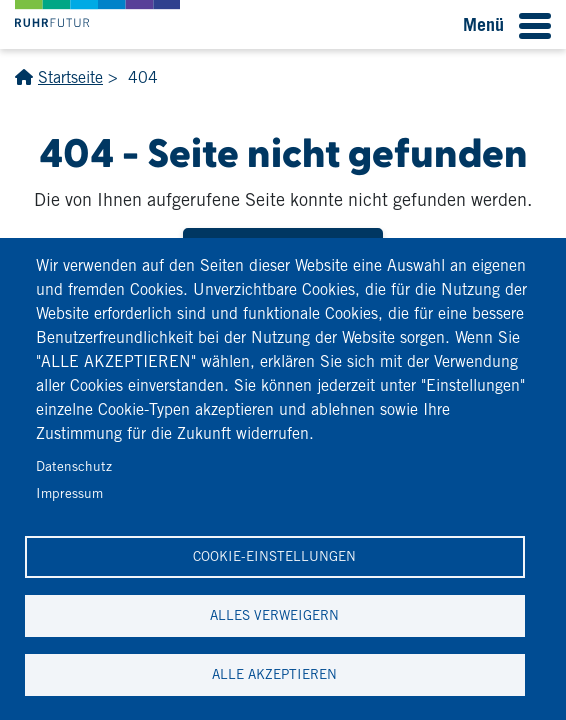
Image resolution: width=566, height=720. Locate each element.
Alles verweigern (274, 615)
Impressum (69, 493)
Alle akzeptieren (274, 674)
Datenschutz (74, 466)
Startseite (70, 77)
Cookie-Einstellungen (274, 556)
